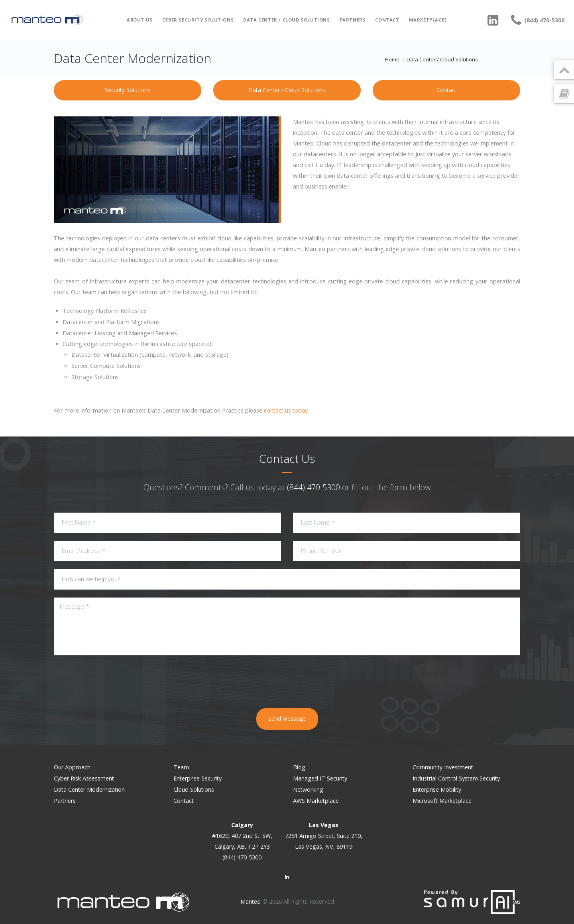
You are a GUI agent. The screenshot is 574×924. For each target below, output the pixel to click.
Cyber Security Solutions (198, 20)
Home (392, 59)
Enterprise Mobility (438, 789)
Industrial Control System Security (458, 778)
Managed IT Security (320, 778)
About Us (140, 20)
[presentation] (287, 680)
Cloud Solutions (194, 789)
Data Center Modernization (90, 789)
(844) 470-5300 (314, 487)
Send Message (287, 719)
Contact (387, 20)
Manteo (250, 900)
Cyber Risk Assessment (84, 778)
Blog (299, 767)
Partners (353, 20)
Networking (309, 789)
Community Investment (443, 767)
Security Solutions (127, 90)
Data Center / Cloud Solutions (286, 20)
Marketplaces (428, 20)
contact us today (286, 410)
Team (181, 767)
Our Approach (73, 767)
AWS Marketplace (316, 799)
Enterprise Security (199, 778)
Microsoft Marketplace (443, 799)
